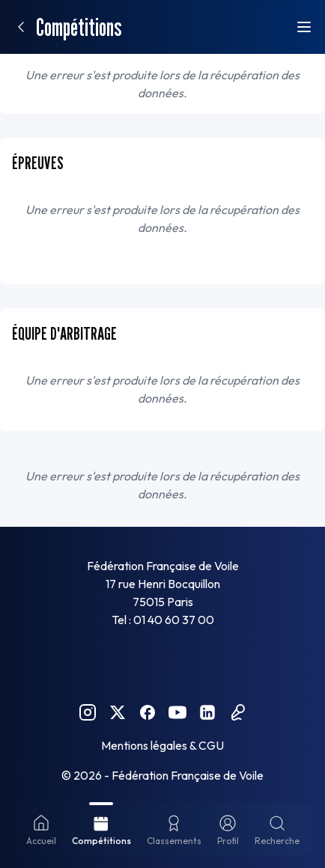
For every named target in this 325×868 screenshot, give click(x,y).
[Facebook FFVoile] (148, 712)
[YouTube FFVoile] (177, 712)
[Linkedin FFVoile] (207, 712)
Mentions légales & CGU (162, 745)
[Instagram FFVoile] (88, 712)
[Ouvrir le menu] (304, 27)
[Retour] (21, 27)
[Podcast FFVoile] (237, 712)
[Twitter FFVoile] (118, 712)
